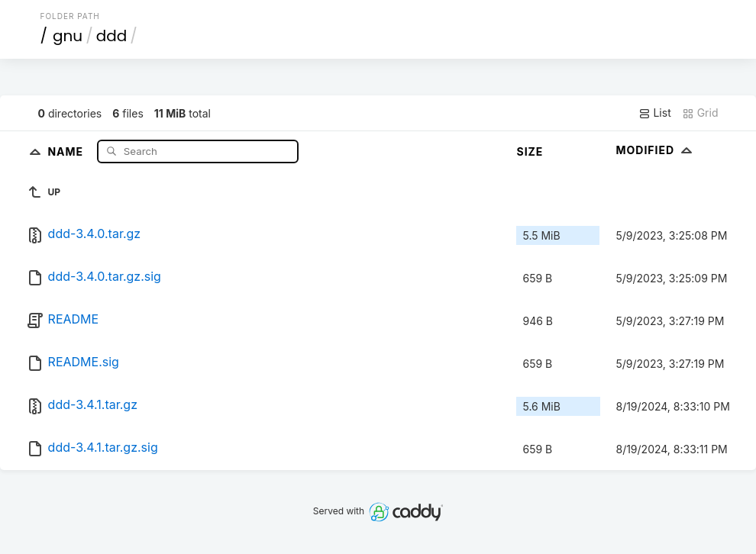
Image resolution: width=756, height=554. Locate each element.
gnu (68, 36)
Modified (656, 150)
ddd (112, 36)
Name (67, 151)
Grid (700, 113)
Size (530, 151)
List (655, 113)
